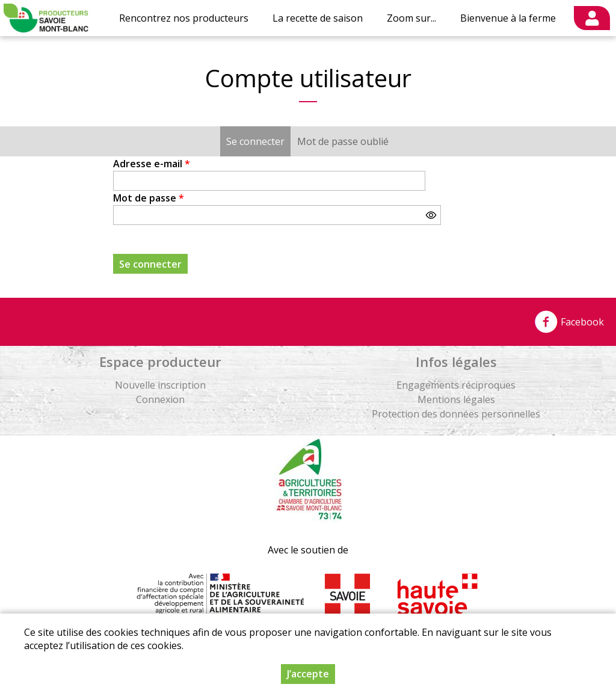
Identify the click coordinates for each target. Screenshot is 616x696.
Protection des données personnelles (456, 414)
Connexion (160, 399)
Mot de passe (149, 198)
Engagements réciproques (456, 385)
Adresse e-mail (152, 164)
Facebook (569, 322)
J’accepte (308, 674)
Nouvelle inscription (160, 385)
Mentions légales (456, 399)
